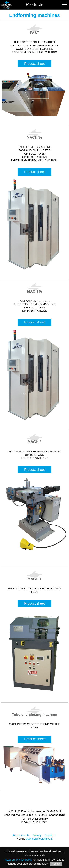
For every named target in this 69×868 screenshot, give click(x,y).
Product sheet (34, 64)
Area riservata (21, 835)
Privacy (37, 835)
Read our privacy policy (18, 860)
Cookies (49, 835)
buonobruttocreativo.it (39, 839)
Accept (56, 864)
